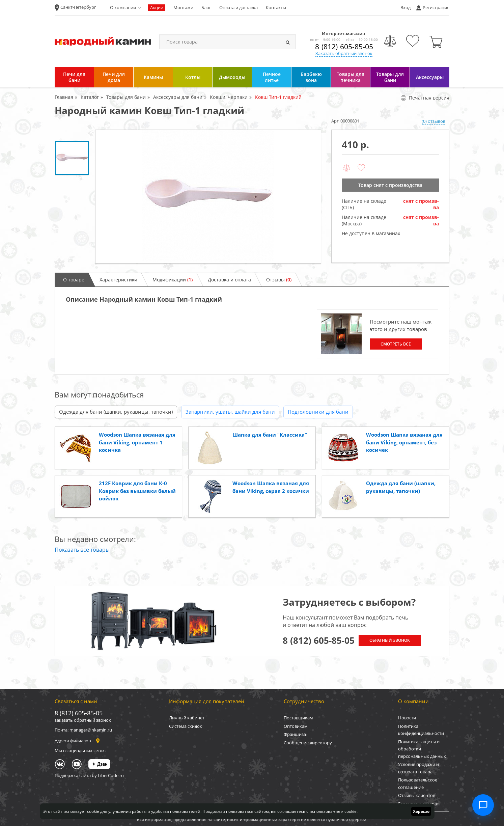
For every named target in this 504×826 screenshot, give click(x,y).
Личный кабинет (187, 718)
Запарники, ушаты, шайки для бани (230, 412)
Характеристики (118, 280)
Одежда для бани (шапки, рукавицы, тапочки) (116, 412)
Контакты (276, 7)
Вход (405, 7)
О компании (123, 7)
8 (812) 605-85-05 (344, 47)
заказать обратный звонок (83, 720)
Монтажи (183, 7)
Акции (157, 7)
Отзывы (279, 280)
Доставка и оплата (229, 280)
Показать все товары (82, 550)
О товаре (74, 280)
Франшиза (295, 734)
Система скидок (186, 726)
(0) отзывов (433, 121)
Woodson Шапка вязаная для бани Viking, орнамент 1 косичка (137, 442)
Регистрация (436, 7)
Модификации (173, 280)
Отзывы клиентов (417, 795)
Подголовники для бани (318, 412)
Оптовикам (296, 726)
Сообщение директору (308, 743)
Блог (206, 7)
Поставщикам (298, 718)
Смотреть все (396, 344)
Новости (407, 718)
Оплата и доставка (239, 7)
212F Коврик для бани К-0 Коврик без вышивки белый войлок (137, 491)
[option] (208, 197)
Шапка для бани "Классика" (270, 435)
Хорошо (421, 811)
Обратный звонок (390, 640)
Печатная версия (425, 98)
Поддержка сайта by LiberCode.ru (89, 775)
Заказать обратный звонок (344, 53)
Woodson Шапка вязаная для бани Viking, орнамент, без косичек (404, 442)
